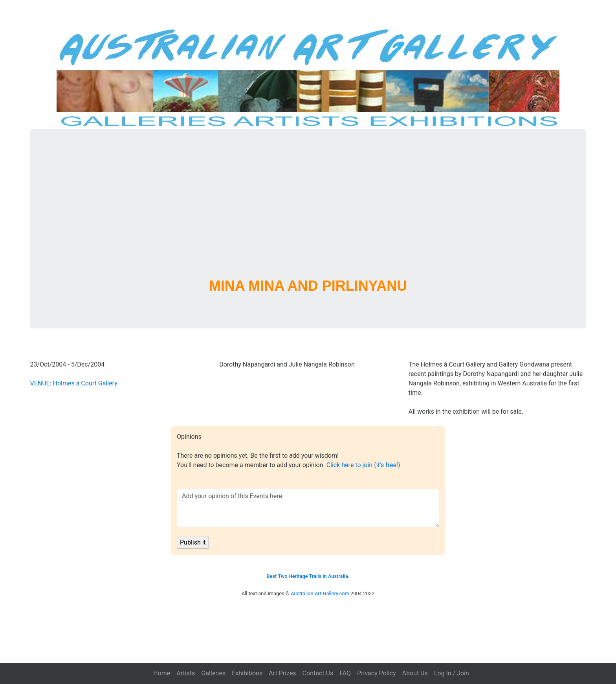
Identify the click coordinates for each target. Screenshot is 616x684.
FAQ (345, 673)
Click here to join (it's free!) (363, 465)
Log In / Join (452, 673)
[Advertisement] (308, 213)
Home (162, 673)
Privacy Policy (377, 673)
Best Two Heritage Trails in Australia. (308, 576)
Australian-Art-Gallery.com (320, 593)
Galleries (213, 673)
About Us (415, 673)
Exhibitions (247, 673)
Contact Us (318, 673)
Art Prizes (282, 673)
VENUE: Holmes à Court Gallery (74, 383)
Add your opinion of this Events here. (308, 508)
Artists (186, 673)
